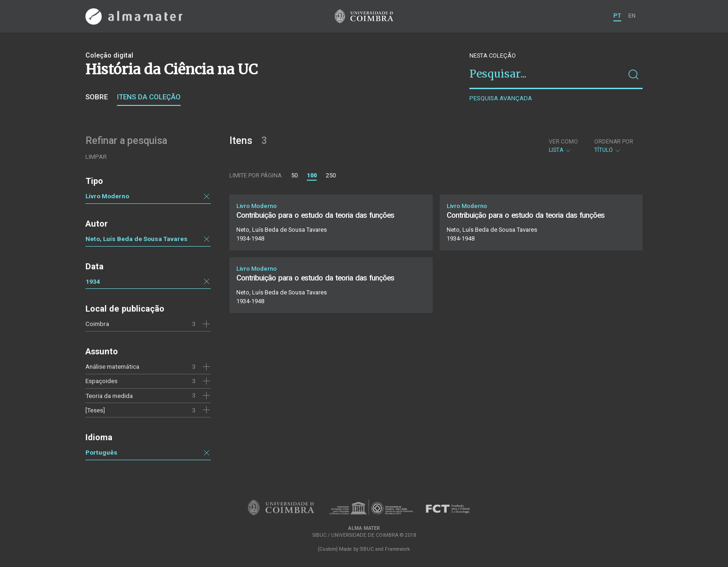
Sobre (97, 97)
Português (101, 452)
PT (617, 16)
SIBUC (367, 549)
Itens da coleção (149, 97)
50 (294, 175)
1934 (93, 281)
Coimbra (97, 324)
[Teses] (95, 410)
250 (331, 175)
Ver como (563, 142)
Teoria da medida (109, 396)
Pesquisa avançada (501, 98)
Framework (397, 549)
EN (632, 16)
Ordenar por (614, 142)
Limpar (96, 157)
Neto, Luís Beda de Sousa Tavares (136, 239)
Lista (563, 146)
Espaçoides (101, 381)
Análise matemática (112, 366)
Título (614, 146)
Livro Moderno (107, 196)
